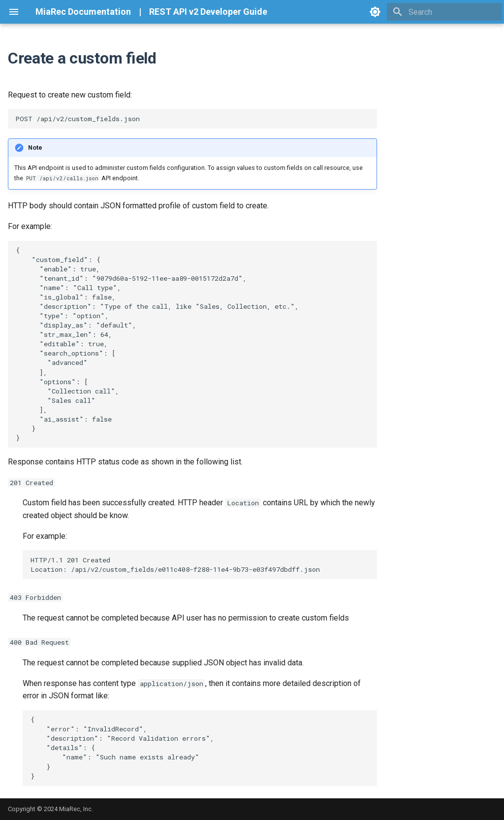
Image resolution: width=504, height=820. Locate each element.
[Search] (444, 12)
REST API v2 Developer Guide (208, 12)
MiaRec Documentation (83, 12)
